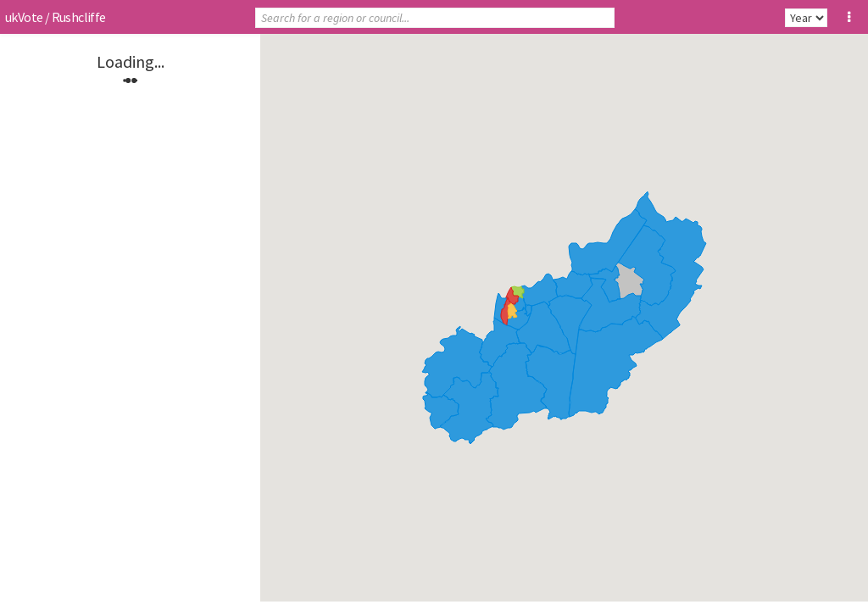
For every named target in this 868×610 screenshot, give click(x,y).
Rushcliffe (79, 17)
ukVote (24, 17)
